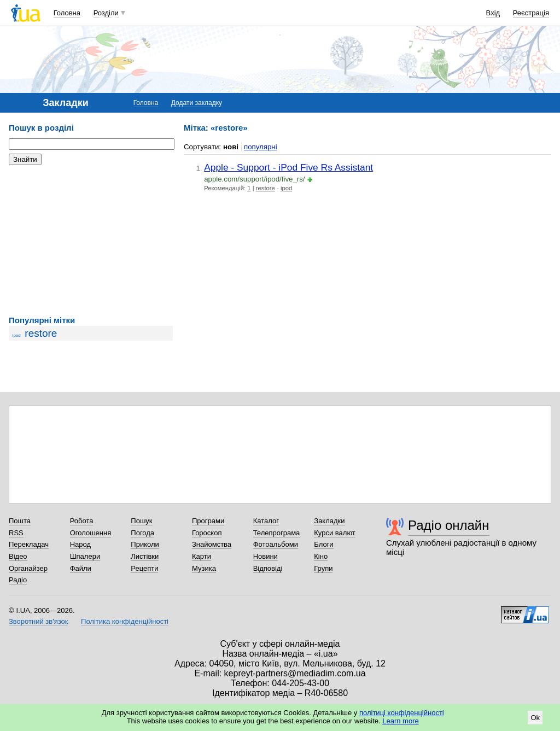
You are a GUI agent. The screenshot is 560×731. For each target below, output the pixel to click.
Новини (266, 556)
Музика (204, 568)
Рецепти (144, 568)
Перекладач (29, 544)
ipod (17, 335)
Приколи (145, 544)
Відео (18, 556)
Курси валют (335, 533)
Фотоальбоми (276, 544)
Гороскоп (207, 533)
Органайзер (28, 568)
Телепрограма (277, 533)
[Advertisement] (91, 241)
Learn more (400, 721)
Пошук (141, 521)
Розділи (106, 13)
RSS (16, 533)
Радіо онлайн (449, 525)
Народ (80, 544)
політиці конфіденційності (402, 713)
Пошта (20, 521)
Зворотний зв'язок (38, 621)
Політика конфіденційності (125, 621)
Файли (81, 568)
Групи (323, 568)
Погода (142, 533)
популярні (261, 147)
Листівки (145, 556)
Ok (535, 718)
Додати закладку (197, 103)
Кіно (321, 556)
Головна (67, 13)
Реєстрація (531, 13)
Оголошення (91, 533)
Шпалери (85, 556)
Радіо (18, 580)
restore (41, 333)
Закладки (329, 521)
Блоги (323, 544)
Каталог (266, 521)
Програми (208, 521)
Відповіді (268, 568)
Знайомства (212, 544)
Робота (82, 521)
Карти (202, 556)
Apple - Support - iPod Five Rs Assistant (288, 167)
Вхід (493, 13)
